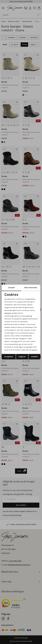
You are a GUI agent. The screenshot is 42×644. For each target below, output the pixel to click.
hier (16, 341)
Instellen (34, 357)
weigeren (22, 357)
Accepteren (9, 357)
